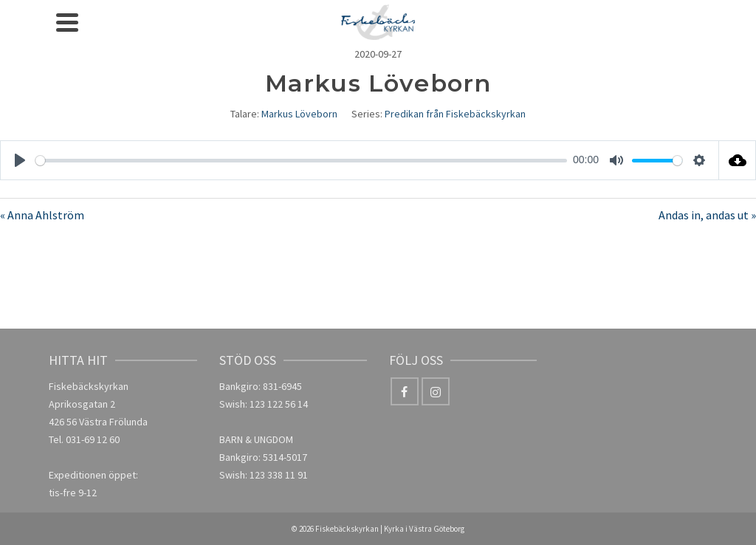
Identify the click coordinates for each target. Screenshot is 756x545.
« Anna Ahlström (42, 215)
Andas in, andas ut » (707, 215)
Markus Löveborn (299, 114)
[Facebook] (405, 391)
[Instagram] (436, 391)
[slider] (301, 161)
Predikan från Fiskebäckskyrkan (455, 114)
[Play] (20, 160)
